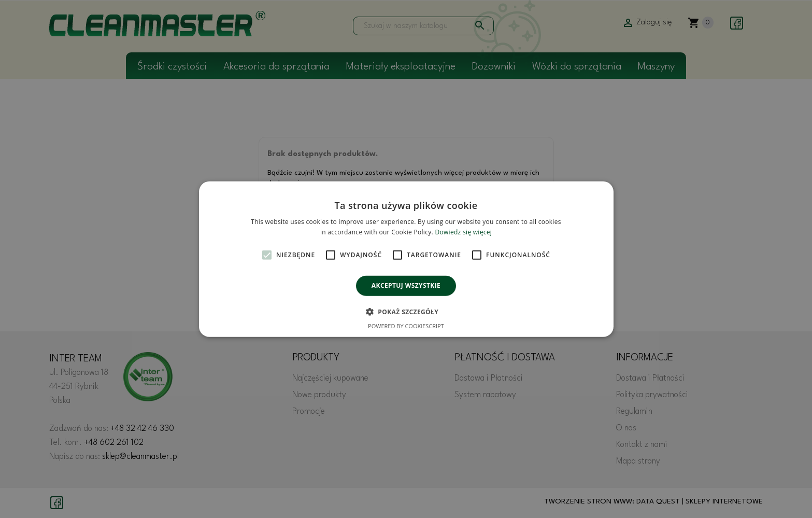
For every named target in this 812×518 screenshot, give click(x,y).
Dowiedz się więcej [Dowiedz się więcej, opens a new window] (463, 232)
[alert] (406, 259)
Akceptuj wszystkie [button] (406, 285)
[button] (406, 312)
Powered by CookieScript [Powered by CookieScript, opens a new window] (406, 326)
